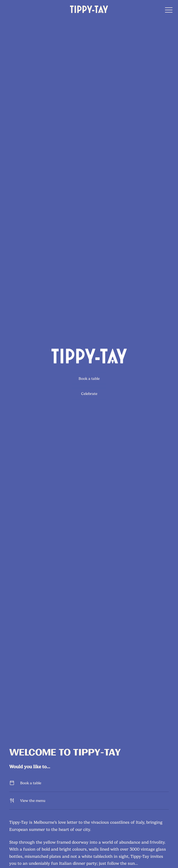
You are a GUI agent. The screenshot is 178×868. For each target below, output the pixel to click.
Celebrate (89, 394)
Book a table (89, 379)
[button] (169, 11)
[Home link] (89, 9)
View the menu (89, 801)
